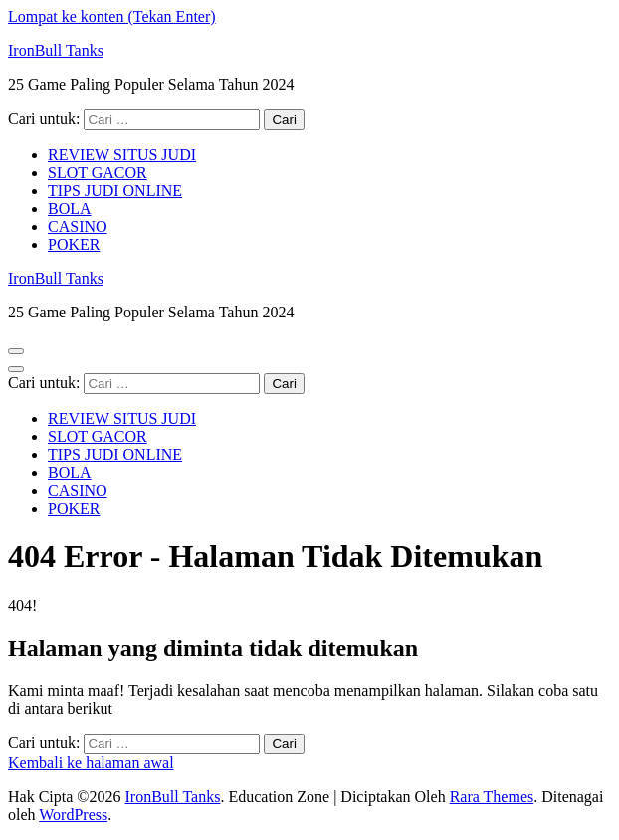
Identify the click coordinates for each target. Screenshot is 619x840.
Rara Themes (492, 797)
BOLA (70, 209)
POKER (74, 244)
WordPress (73, 815)
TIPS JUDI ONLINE (115, 191)
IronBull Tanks (56, 50)
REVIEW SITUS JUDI (122, 155)
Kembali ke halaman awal (91, 763)
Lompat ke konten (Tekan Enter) (112, 16)
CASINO (78, 226)
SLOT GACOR (98, 173)
